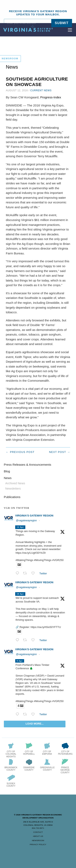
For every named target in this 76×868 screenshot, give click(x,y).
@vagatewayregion (26, 521)
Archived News (15, 483)
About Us (38, 836)
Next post (58, 452)
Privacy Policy (38, 844)
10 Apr (20, 594)
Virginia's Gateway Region (34, 516)
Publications (12, 497)
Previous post (22, 452)
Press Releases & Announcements (28, 465)
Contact (38, 832)
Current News (41, 90)
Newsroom (38, 840)
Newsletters (13, 489)
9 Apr (20, 661)
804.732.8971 (38, 828)
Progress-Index (51, 97)
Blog (7, 471)
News (8, 478)
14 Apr (20, 527)
